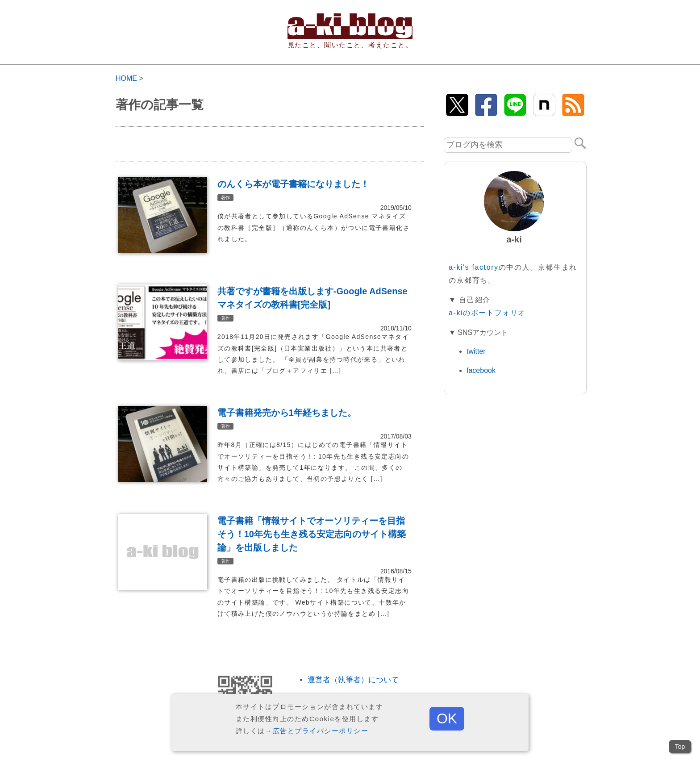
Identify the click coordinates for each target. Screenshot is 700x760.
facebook (481, 370)
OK (447, 718)
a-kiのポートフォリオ (487, 313)
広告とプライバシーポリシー (321, 731)
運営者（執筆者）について (353, 680)
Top (680, 747)
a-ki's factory (474, 267)
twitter (476, 351)
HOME (126, 78)
